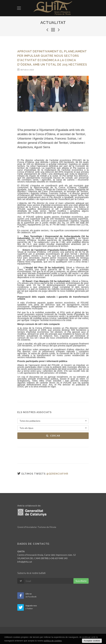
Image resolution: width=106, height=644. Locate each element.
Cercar (53, 436)
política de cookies (53, 641)
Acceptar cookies (92, 641)
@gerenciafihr (57, 474)
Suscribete (81, 581)
